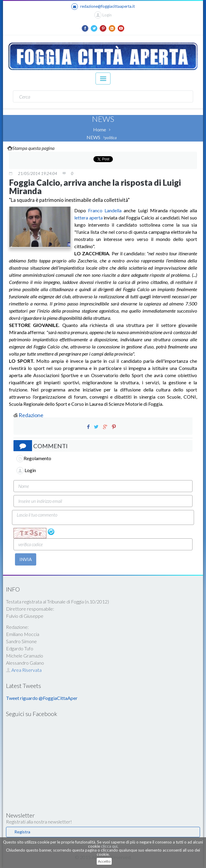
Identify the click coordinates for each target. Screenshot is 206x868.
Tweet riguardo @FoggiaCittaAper (42, 698)
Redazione (31, 415)
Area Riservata (24, 670)
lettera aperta (88, 218)
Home (100, 129)
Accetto (104, 861)
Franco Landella (105, 210)
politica (111, 138)
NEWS (93, 137)
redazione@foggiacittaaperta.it (103, 7)
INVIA (26, 559)
